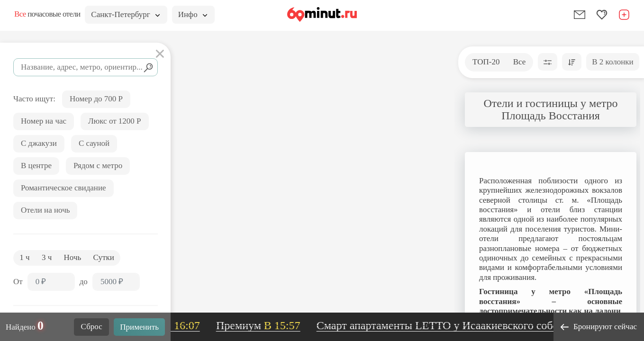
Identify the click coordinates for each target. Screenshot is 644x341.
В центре (36, 166)
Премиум (268, 325)
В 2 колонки (612, 62)
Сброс (92, 327)
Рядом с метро (98, 166)
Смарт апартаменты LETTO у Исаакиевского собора (472, 325)
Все (520, 62)
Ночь (73, 257)
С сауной (94, 143)
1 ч (24, 257)
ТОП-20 (486, 62)
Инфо (193, 14)
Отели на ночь (45, 210)
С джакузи (39, 143)
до (84, 282)
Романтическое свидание (63, 188)
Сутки (104, 257)
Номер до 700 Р (96, 99)
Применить (139, 327)
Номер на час (44, 121)
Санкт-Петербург (125, 14)
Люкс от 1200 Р (115, 121)
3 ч (47, 257)
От (18, 282)
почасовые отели (47, 14)
